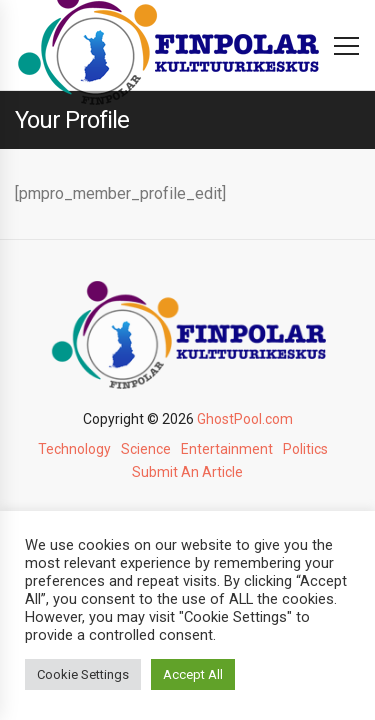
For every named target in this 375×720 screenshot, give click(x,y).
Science (146, 449)
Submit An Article (187, 472)
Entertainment (227, 449)
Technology (74, 449)
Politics (305, 449)
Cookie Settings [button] (83, 674)
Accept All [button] (193, 674)
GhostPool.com (245, 419)
